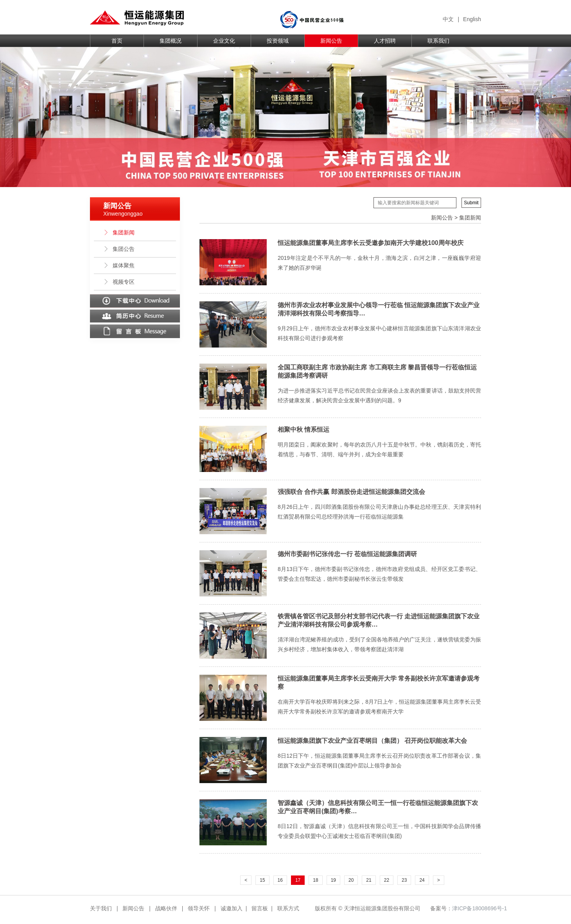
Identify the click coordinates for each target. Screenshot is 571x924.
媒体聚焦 (119, 265)
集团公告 (119, 249)
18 (315, 880)
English (472, 19)
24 (422, 880)
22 (387, 880)
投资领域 (278, 41)
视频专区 (119, 282)
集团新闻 (119, 232)
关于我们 (101, 908)
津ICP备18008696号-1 (479, 908)
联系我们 (438, 41)
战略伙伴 (166, 908)
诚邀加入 (232, 908)
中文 (448, 19)
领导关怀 (199, 908)
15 (262, 880)
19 (333, 880)
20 (351, 880)
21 (369, 880)
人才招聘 (385, 41)
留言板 (260, 908)
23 (404, 880)
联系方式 (288, 908)
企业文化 (224, 41)
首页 (117, 41)
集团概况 (171, 41)
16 (280, 880)
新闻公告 (331, 41)
